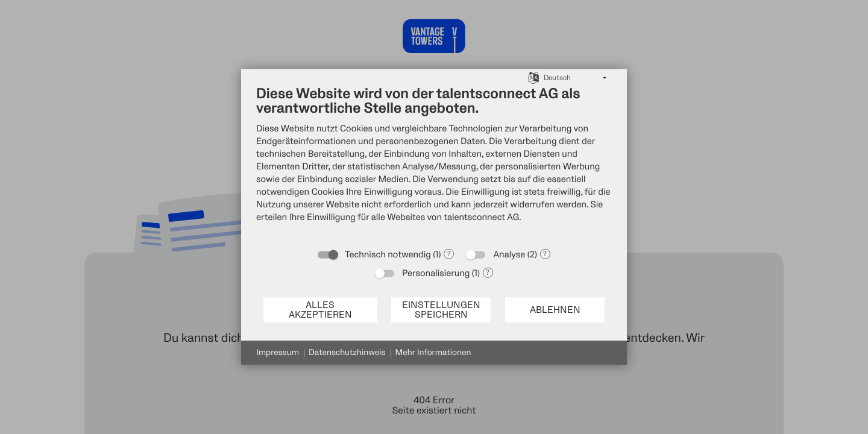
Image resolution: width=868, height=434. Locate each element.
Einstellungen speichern (441, 310)
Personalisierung (436, 273)
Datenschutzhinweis (347, 353)
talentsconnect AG (481, 217)
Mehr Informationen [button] (433, 353)
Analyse (509, 255)
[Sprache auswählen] (533, 77)
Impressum (278, 353)
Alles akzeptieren (320, 310)
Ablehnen (555, 310)
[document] (434, 163)
